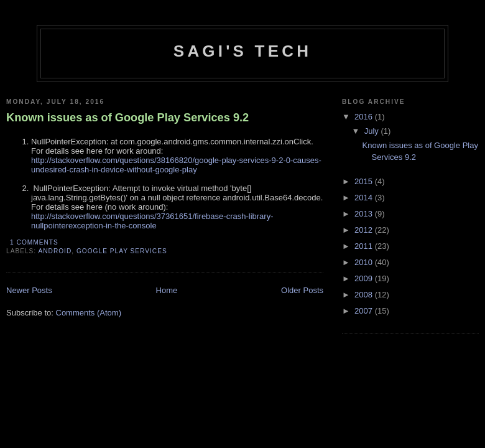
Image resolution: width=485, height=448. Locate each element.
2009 (365, 278)
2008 (365, 295)
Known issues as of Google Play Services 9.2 (127, 118)
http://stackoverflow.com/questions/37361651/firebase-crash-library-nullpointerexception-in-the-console (152, 221)
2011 (365, 246)
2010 (365, 262)
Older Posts (302, 290)
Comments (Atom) (89, 313)
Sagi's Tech (242, 51)
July (373, 131)
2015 (365, 181)
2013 (365, 214)
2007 (365, 311)
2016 (365, 117)
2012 (365, 230)
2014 (365, 198)
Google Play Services (122, 251)
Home (167, 290)
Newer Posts (29, 290)
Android (55, 251)
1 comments (34, 242)
